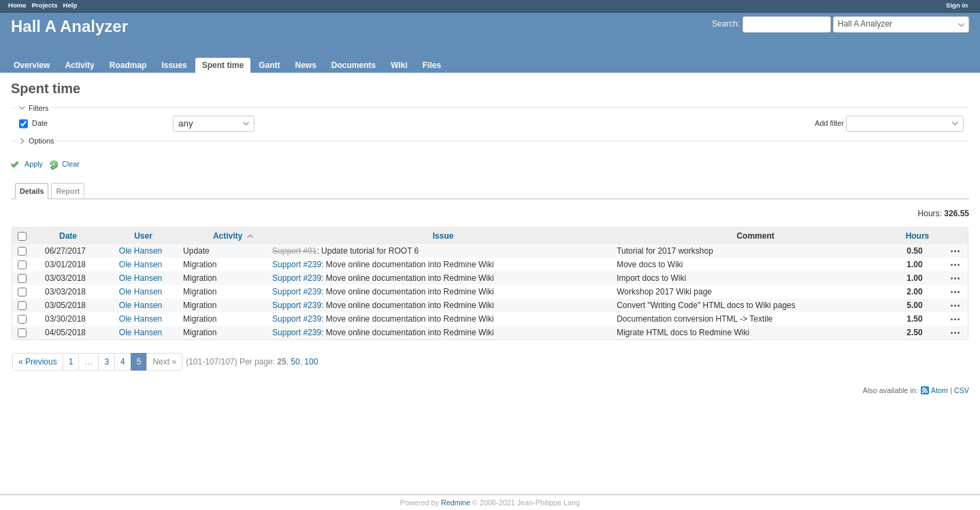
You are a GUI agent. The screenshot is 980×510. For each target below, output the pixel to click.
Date (39, 122)
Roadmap (128, 65)
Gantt (269, 65)
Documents (354, 65)
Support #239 (297, 265)
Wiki (399, 65)
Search (725, 24)
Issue (443, 236)
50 (295, 362)
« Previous (38, 362)
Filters (38, 108)
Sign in (957, 5)
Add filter (829, 122)
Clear (71, 164)
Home (17, 5)
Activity (79, 65)
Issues (174, 65)
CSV (962, 390)
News (305, 65)
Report (68, 191)
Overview (32, 65)
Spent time (223, 65)
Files (432, 65)
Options (41, 141)
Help (70, 5)
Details (32, 191)
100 (311, 362)
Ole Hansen (141, 251)
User (143, 236)
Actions (955, 251)
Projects (45, 5)
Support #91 (294, 251)
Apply (34, 164)
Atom (940, 390)
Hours (918, 236)
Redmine (456, 503)
